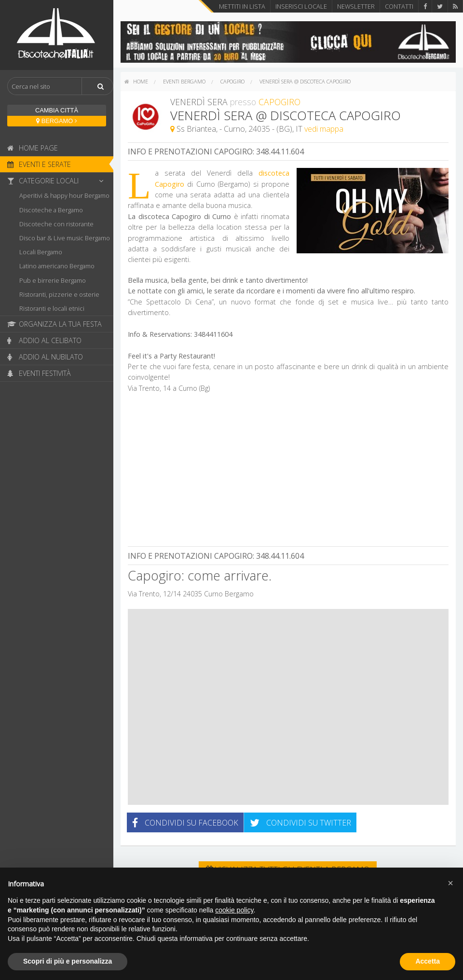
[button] (450, 883)
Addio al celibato (44, 340)
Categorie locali (58, 181)
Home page (33, 148)
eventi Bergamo (184, 81)
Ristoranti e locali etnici (52, 308)
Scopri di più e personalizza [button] (68, 961)
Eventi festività (39, 373)
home (136, 81)
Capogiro (232, 81)
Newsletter (356, 6)
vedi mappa (324, 129)
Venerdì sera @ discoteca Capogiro (305, 81)
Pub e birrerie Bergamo (53, 280)
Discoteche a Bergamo (51, 210)
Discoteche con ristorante (56, 224)
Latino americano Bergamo (57, 266)
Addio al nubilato (45, 357)
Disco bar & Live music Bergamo (65, 238)
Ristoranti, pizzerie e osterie (59, 294)
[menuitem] (136, 82)
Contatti (399, 6)
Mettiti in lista (242, 6)
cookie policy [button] (234, 910)
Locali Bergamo (41, 252)
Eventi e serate (39, 164)
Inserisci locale (301, 6)
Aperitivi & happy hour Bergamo (64, 195)
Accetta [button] (428, 961)
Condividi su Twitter (300, 823)
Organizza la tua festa (54, 324)
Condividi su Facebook (185, 823)
